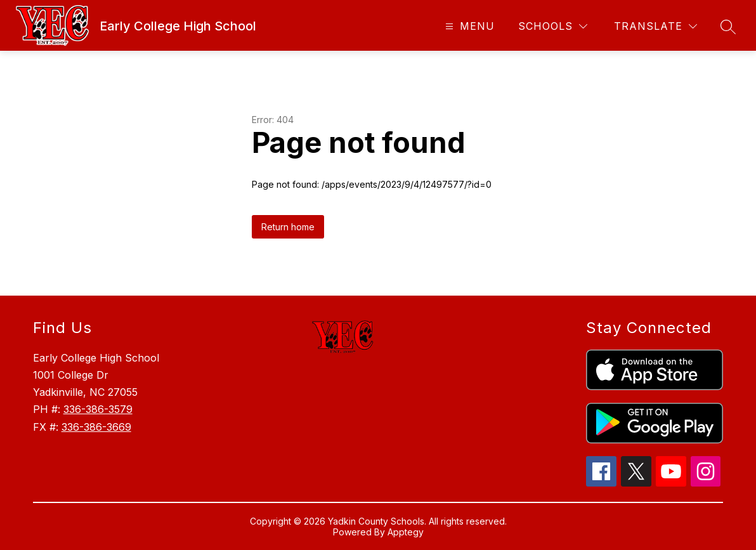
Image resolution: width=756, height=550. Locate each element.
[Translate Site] (655, 26)
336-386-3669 (96, 427)
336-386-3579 (98, 409)
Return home (288, 227)
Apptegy (406, 532)
